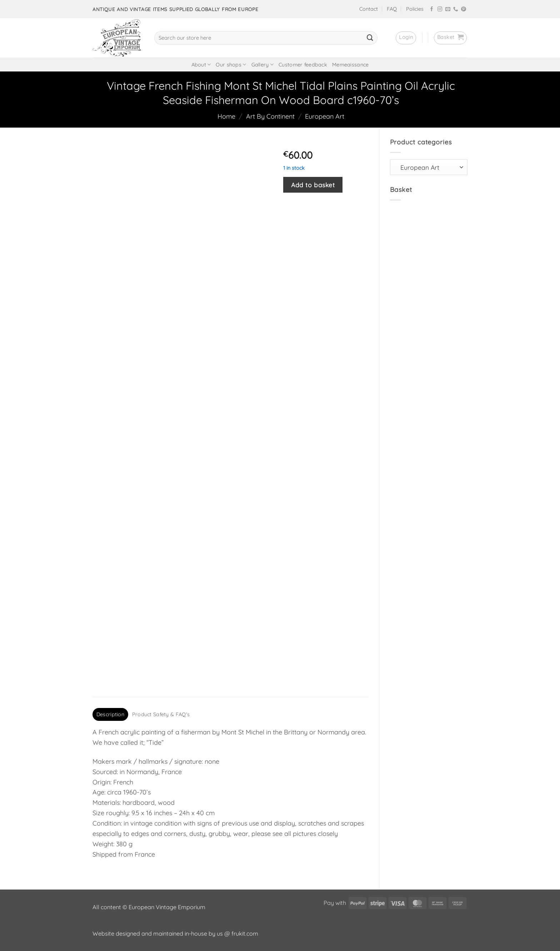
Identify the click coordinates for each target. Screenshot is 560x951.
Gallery (263, 65)
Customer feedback (303, 65)
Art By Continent (270, 116)
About (201, 65)
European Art (325, 116)
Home (226, 116)
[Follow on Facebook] (432, 9)
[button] (406, 38)
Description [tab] (110, 714)
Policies (415, 9)
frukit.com (245, 933)
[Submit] (370, 38)
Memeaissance (350, 65)
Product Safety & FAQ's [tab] (161, 714)
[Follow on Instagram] (440, 9)
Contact (369, 9)
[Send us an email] (448, 9)
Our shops (231, 65)
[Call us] (456, 9)
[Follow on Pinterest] (464, 9)
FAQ (392, 9)
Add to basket (313, 185)
